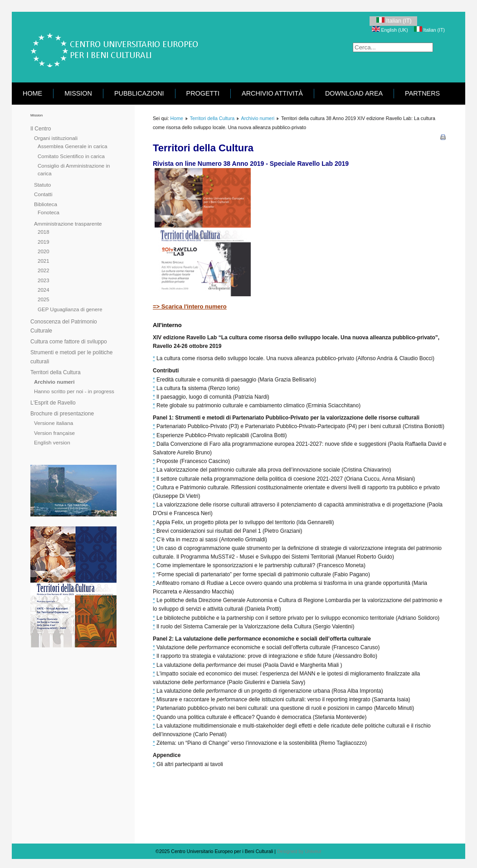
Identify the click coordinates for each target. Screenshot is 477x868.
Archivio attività (272, 93)
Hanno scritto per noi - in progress (74, 391)
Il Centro (41, 129)
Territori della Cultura (56, 372)
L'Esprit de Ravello (53, 403)
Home (32, 93)
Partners (422, 93)
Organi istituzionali (56, 138)
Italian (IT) (393, 21)
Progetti (203, 93)
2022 (44, 270)
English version (52, 442)
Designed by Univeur (299, 851)
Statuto (42, 185)
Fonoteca (49, 212)
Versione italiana (54, 423)
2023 (44, 280)
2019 (44, 242)
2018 (44, 232)
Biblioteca (46, 204)
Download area (354, 93)
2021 (44, 261)
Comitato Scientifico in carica (71, 156)
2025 (44, 299)
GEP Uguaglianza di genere (70, 309)
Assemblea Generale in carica (73, 146)
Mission (78, 93)
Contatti (43, 194)
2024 (44, 290)
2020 (44, 251)
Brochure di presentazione (62, 414)
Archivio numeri (54, 382)
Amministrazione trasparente (68, 224)
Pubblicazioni (139, 93)
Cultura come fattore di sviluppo (69, 342)
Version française (54, 433)
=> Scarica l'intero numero (190, 306)
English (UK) (391, 30)
